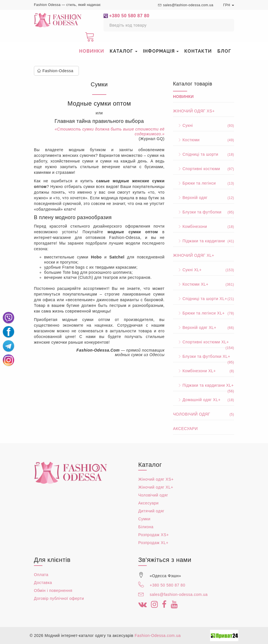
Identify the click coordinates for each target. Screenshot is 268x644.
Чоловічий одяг (204, 414)
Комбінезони (204, 226)
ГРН (229, 5)
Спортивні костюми (204, 169)
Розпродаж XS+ (154, 535)
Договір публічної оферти (59, 598)
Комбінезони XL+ (204, 371)
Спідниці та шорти (204, 154)
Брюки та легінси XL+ (204, 313)
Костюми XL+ (204, 284)
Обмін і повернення (53, 590)
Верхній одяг (204, 198)
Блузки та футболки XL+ (204, 357)
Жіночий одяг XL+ (194, 255)
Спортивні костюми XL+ (204, 342)
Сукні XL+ (204, 270)
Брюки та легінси (204, 183)
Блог (224, 51)
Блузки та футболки (204, 212)
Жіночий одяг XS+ (194, 111)
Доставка (43, 583)
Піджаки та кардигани (204, 241)
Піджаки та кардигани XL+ (204, 386)
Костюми (204, 140)
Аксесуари (185, 429)
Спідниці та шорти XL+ (204, 299)
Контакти (198, 51)
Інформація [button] (161, 51)
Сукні (204, 125)
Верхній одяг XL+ (204, 328)
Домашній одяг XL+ (204, 400)
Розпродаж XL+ (153, 543)
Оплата (41, 575)
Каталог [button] (124, 51)
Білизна (146, 527)
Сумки (144, 519)
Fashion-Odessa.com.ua (158, 636)
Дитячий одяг (151, 511)
